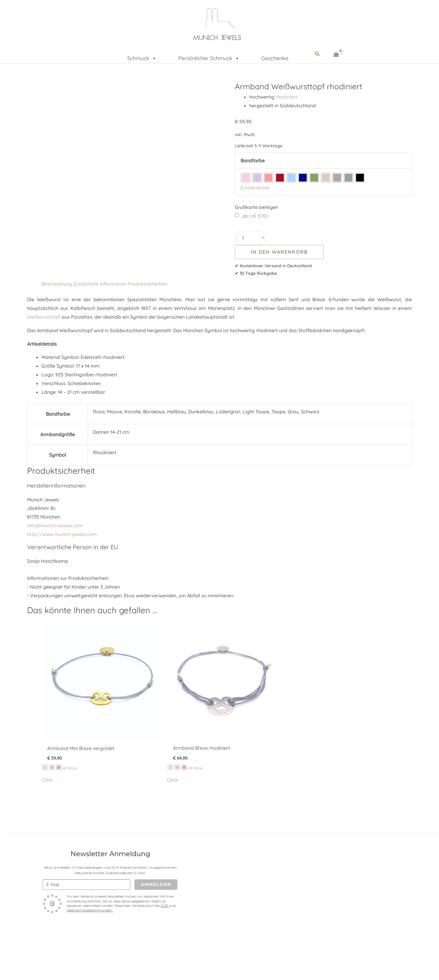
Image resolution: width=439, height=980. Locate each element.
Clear (47, 780)
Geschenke (275, 57)
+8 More (70, 768)
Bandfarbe (253, 161)
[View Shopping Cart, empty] (336, 54)
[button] (318, 54)
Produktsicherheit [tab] (147, 284)
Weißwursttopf (44, 317)
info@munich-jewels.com (55, 525)
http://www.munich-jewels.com (62, 534)
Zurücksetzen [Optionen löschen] (255, 188)
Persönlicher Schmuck (209, 56)
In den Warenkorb (279, 252)
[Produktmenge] (249, 238)
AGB (165, 906)
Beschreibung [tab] (57, 284)
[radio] (246, 178)
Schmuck (142, 56)
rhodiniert (286, 97)
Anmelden (156, 884)
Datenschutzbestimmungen (90, 910)
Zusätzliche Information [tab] (100, 284)
